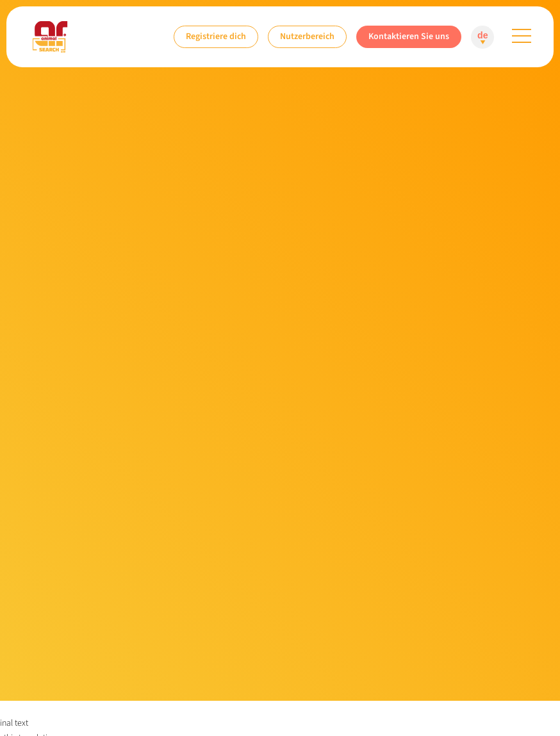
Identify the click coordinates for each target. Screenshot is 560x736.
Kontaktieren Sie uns (409, 36)
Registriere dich (216, 36)
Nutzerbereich (307, 36)
